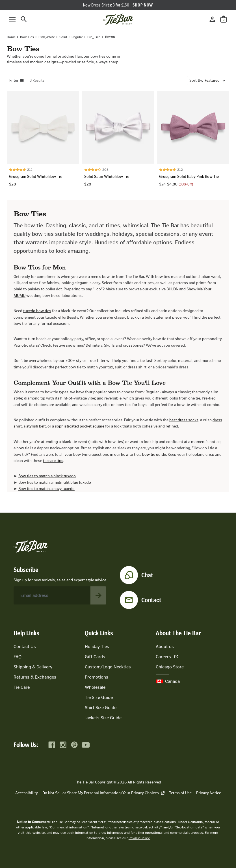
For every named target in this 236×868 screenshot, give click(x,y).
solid (63, 37)
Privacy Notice (209, 793)
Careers (167, 657)
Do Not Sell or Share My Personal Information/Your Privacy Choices (103, 793)
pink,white (47, 37)
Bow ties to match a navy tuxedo (46, 489)
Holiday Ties (97, 646)
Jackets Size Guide (103, 718)
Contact (151, 600)
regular (77, 37)
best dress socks (184, 420)
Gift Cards (95, 657)
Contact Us (25, 646)
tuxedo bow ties (37, 311)
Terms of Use (180, 793)
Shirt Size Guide (101, 708)
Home (11, 37)
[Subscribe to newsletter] (98, 595)
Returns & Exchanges (35, 677)
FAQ (18, 657)
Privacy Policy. (139, 838)
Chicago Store (170, 667)
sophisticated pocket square (80, 426)
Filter (17, 80)
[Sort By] (208, 81)
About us (165, 646)
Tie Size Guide (99, 697)
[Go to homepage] (118, 19)
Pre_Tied (94, 37)
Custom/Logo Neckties (108, 667)
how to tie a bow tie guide (143, 454)
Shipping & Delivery (33, 667)
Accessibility (27, 793)
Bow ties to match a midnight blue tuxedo (55, 482)
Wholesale (95, 687)
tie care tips (53, 461)
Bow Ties (27, 37)
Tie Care (22, 687)
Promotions (97, 677)
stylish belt (36, 426)
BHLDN (172, 289)
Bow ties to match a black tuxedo (47, 476)
